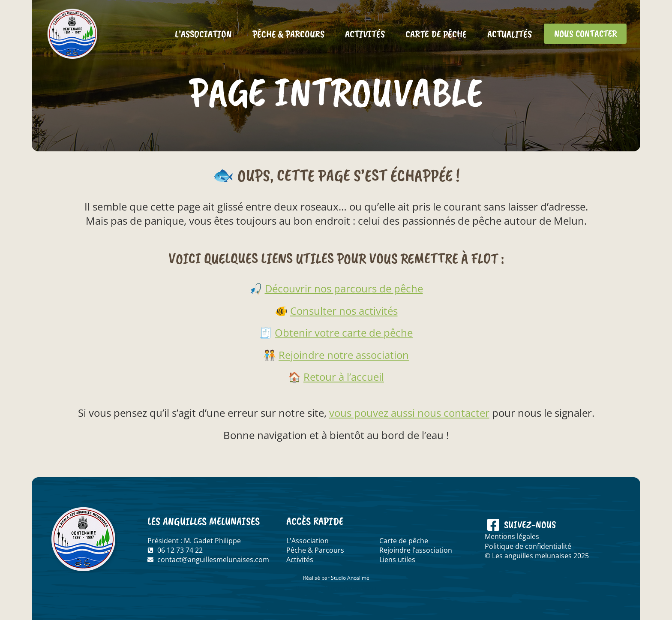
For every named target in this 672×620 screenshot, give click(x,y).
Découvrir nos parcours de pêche (344, 288)
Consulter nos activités (344, 311)
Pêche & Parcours (285, 34)
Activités (361, 34)
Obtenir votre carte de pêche (344, 333)
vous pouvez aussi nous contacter (409, 413)
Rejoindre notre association (344, 355)
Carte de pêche (432, 34)
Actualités (506, 34)
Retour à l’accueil (344, 377)
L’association (199, 34)
